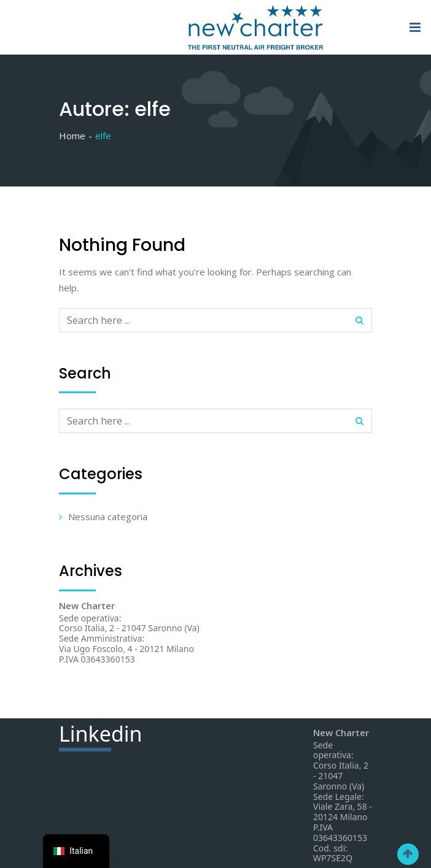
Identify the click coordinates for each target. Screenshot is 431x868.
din (101, 735)
